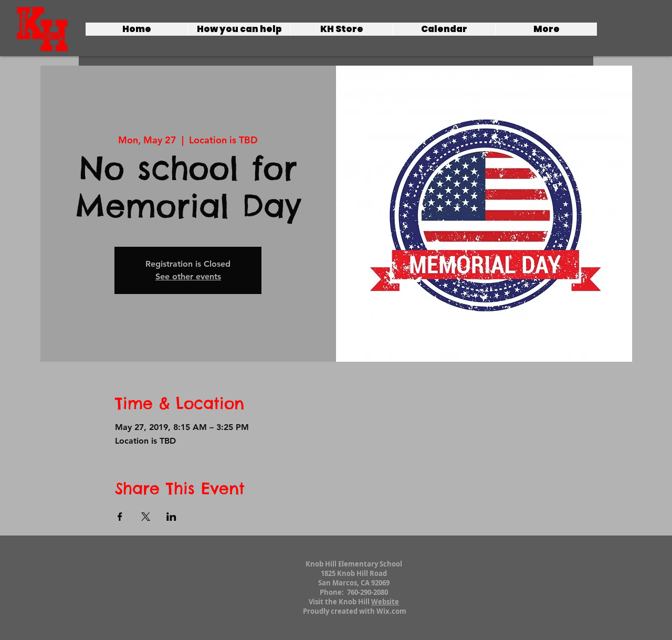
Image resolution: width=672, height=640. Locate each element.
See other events (188, 276)
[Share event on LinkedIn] (171, 517)
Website (385, 602)
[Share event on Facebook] (120, 517)
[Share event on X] (146, 517)
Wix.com (391, 611)
